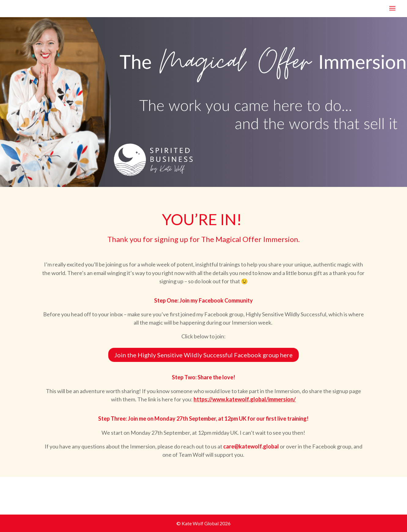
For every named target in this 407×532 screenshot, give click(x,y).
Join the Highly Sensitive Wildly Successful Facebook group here (203, 355)
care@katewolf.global (251, 446)
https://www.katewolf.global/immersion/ (245, 399)
